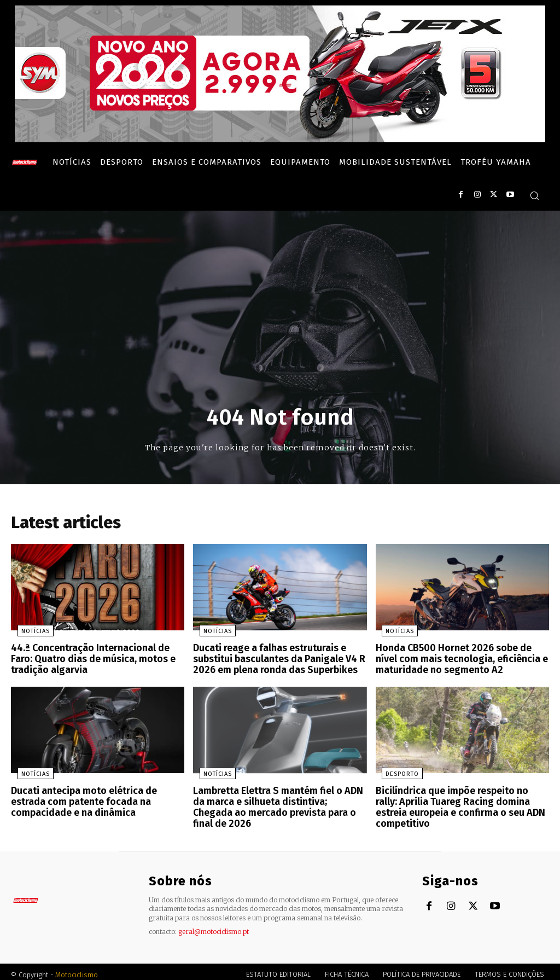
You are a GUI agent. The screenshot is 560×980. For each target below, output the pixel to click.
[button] (534, 195)
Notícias (29, 634)
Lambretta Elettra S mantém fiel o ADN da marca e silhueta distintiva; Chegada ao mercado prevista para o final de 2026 (279, 799)
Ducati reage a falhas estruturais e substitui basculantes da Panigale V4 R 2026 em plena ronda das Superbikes (275, 660)
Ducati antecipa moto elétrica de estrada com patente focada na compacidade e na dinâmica (97, 799)
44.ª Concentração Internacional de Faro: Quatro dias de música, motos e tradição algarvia (96, 660)
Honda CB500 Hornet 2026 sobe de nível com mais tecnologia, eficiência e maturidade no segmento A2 (459, 660)
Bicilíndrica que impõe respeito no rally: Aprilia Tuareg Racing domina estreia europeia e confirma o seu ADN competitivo (459, 804)
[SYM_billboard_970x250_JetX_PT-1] (280, 140)
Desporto (396, 773)
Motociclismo (77, 969)
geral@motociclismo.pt (214, 926)
